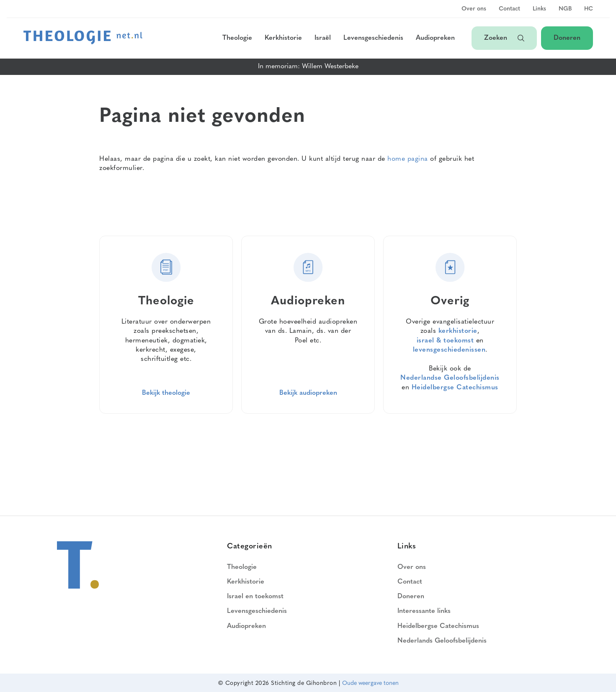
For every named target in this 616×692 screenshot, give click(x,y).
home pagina (408, 159)
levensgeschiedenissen (449, 350)
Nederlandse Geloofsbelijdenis (450, 378)
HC (589, 9)
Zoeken (504, 38)
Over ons (474, 9)
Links (539, 9)
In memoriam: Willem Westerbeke (308, 67)
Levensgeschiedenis (373, 38)
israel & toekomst (445, 341)
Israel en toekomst (255, 597)
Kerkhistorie (283, 38)
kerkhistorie (458, 331)
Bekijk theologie (166, 393)
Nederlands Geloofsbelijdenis (442, 641)
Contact (509, 9)
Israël (323, 38)
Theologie (237, 38)
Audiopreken (435, 38)
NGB (565, 9)
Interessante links (424, 611)
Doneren (567, 38)
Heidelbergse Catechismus (455, 388)
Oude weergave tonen (370, 683)
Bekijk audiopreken (308, 393)
